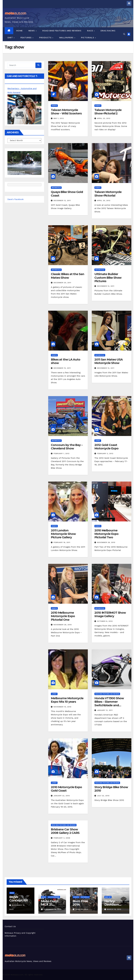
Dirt (10, 38)
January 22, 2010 (62, 796)
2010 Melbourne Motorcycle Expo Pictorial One (63, 616)
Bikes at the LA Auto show (66, 361)
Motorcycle (56, 188)
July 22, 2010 (103, 796)
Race (90, 31)
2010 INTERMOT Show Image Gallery (110, 614)
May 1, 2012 (59, 118)
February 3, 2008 (62, 838)
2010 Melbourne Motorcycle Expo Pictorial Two (106, 534)
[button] (124, 34)
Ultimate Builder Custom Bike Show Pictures (108, 278)
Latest (98, 441)
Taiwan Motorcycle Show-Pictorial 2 (108, 112)
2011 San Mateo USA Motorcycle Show (109, 361)
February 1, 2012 (61, 454)
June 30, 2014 (82, 909)
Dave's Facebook (15, 199)
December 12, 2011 (62, 201)
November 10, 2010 (62, 707)
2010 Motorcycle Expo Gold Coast (66, 789)
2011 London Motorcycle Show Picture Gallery (63, 534)
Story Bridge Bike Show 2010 (111, 789)
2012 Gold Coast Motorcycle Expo (106, 447)
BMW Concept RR (19, 899)
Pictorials (88, 38)
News (32, 31)
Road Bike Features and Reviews (62, 31)
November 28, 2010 (106, 542)
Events (54, 106)
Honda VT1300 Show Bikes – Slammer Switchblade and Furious (109, 703)
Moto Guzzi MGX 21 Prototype (50, 904)
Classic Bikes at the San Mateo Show (68, 276)
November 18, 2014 (52, 909)
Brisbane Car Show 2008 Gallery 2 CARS (65, 831)
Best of (108, 897)
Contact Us (10, 926)
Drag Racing (108, 31)
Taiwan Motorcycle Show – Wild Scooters (66, 112)
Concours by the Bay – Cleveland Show (67, 447)
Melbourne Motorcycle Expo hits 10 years (67, 700)
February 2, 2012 (105, 454)
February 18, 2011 (62, 542)
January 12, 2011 (105, 710)
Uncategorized (54, 897)
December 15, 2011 (62, 368)
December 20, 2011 (62, 283)
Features (26, 38)
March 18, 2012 (114, 909)
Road (12, 893)
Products (46, 38)
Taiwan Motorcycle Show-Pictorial (108, 194)
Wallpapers (67, 38)
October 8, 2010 (105, 621)
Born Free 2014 (80, 903)
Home (19, 31)
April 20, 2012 (104, 201)
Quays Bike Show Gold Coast (67, 194)
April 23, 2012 (104, 118)
